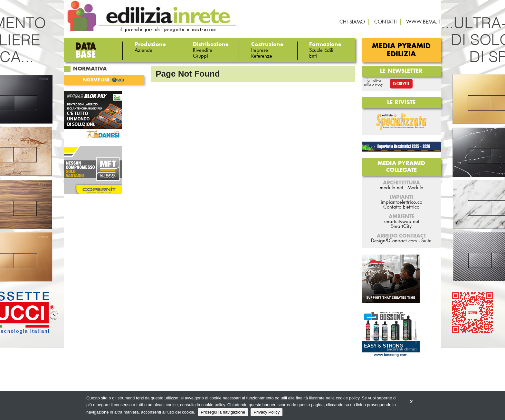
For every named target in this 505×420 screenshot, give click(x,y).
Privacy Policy (267, 412)
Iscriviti (401, 84)
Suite (426, 241)
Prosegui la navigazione (223, 412)
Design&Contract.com (394, 241)
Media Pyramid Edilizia (401, 50)
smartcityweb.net (401, 222)
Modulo (415, 188)
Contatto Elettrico (401, 207)
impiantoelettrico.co (401, 202)
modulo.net (391, 188)
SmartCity (401, 226)
